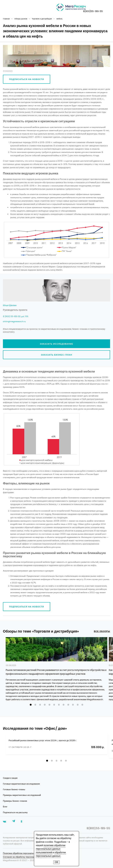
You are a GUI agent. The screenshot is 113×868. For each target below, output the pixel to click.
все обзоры (102, 631)
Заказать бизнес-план (57, 355)
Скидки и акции (10, 778)
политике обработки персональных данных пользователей (51, 849)
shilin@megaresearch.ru (14, 322)
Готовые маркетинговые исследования (21, 784)
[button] (31, 705)
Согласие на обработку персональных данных (25, 857)
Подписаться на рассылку (15, 813)
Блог (5, 807)
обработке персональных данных (51, 854)
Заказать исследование (56, 344)
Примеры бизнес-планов (15, 801)
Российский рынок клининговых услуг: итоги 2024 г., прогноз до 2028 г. (43, 740)
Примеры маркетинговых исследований (22, 795)
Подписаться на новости (27, 79)
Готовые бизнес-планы (14, 790)
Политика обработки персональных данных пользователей (31, 853)
